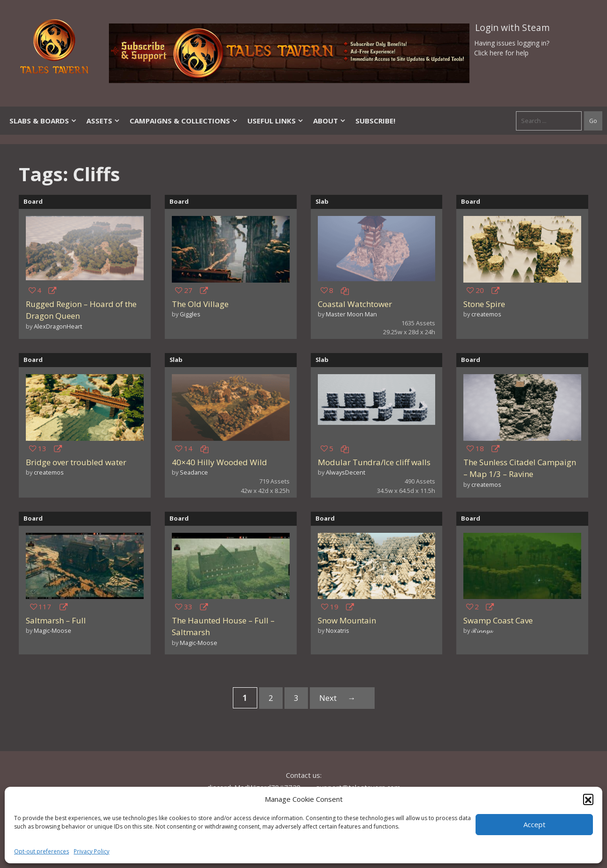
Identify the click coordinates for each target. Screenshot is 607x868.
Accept (534, 824)
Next (342, 698)
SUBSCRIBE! (375, 121)
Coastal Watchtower (355, 304)
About (330, 121)
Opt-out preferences (42, 851)
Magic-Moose (53, 630)
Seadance (194, 472)
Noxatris (338, 630)
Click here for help (501, 53)
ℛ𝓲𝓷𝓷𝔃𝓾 (482, 630)
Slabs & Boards (43, 121)
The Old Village (200, 304)
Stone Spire (484, 304)
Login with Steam (512, 28)
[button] (588, 799)
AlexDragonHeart (58, 326)
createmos (486, 314)
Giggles (190, 314)
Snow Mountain (347, 620)
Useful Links (276, 121)
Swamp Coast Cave (498, 620)
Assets (103, 121)
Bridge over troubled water (76, 462)
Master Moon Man (351, 314)
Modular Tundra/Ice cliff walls (374, 462)
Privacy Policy (92, 851)
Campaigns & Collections (184, 121)
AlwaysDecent (346, 472)
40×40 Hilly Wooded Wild (219, 462)
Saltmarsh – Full (56, 620)
